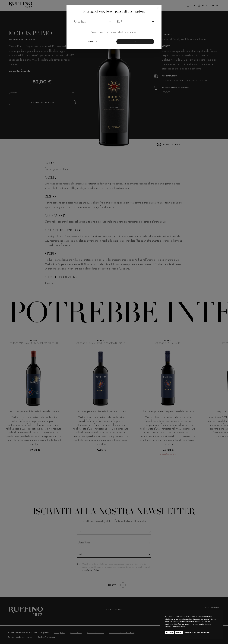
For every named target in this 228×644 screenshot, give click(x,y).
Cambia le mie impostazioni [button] (197, 632)
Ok (135, 42)
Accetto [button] (169, 632)
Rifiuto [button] (179, 632)
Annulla (93, 42)
